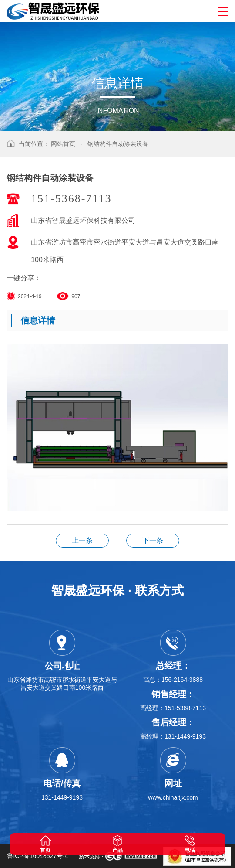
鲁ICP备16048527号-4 (37, 856)
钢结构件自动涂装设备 (118, 144)
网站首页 (63, 144)
